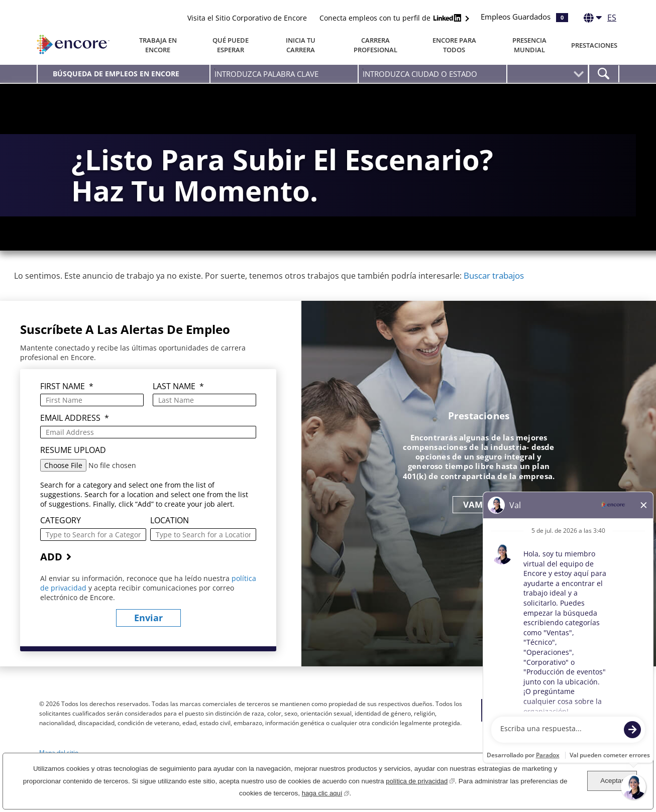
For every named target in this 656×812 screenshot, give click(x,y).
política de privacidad (420, 780)
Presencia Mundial (529, 45)
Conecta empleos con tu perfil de (392, 18)
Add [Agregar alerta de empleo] (51, 582)
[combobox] (432, 74)
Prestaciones (594, 45)
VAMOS (479, 529)
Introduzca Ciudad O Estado (363, 69)
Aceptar (612, 781)
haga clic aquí (325, 792)
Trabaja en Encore (158, 45)
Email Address (75, 444)
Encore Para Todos (454, 45)
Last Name (178, 412)
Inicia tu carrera (301, 45)
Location (170, 546)
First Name (67, 412)
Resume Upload (73, 475)
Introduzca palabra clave (215, 69)
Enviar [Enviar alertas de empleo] (148, 643)
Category (61, 546)
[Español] (600, 20)
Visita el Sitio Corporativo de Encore (247, 18)
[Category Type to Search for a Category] (93, 560)
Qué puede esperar (231, 45)
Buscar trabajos (494, 301)
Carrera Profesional (375, 45)
